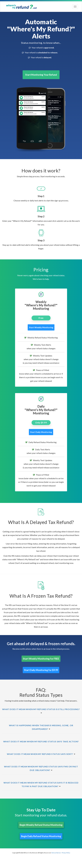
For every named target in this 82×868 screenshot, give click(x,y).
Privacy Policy (66, 853)
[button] (41, 709)
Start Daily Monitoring (41, 432)
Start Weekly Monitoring (41, 327)
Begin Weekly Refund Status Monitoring (41, 825)
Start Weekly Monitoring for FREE (41, 659)
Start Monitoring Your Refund (41, 75)
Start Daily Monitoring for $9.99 (41, 670)
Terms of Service (56, 853)
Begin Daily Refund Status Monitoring (41, 836)
